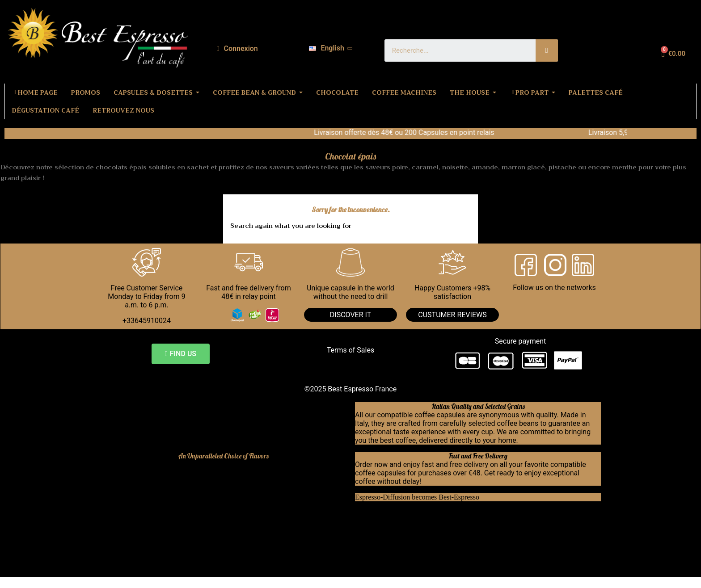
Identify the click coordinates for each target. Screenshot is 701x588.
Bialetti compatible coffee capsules (175, 514)
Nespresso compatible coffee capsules (180, 497)
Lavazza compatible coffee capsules (176, 523)
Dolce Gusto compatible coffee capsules (183, 506)
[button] (181, 354)
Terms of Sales (350, 350)
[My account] (237, 49)
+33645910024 (147, 321)
